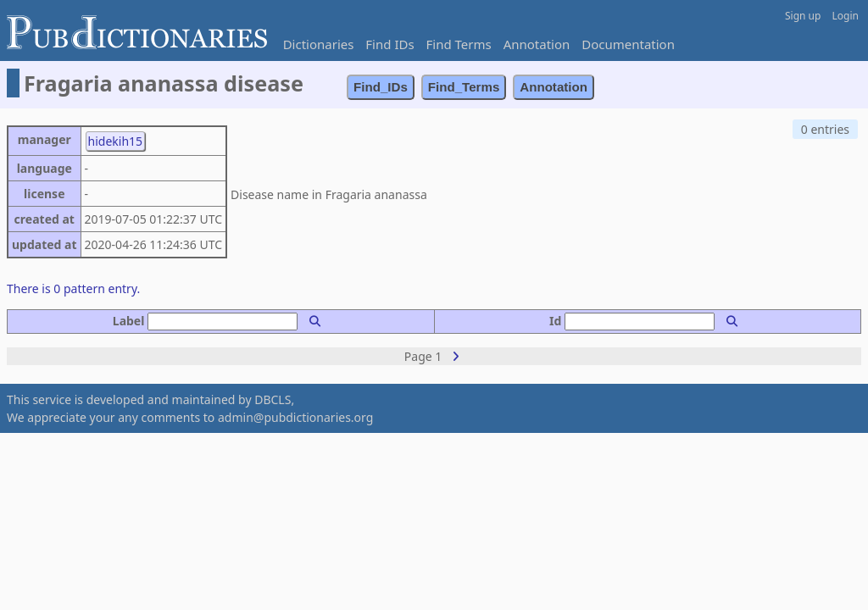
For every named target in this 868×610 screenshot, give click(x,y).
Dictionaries (319, 44)
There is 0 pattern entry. (73, 288)
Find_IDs (381, 87)
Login (846, 16)
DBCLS (273, 399)
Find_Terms (464, 87)
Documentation (628, 44)
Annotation (537, 44)
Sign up (803, 16)
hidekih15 (116, 141)
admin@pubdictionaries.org (295, 417)
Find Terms (459, 44)
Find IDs (389, 44)
